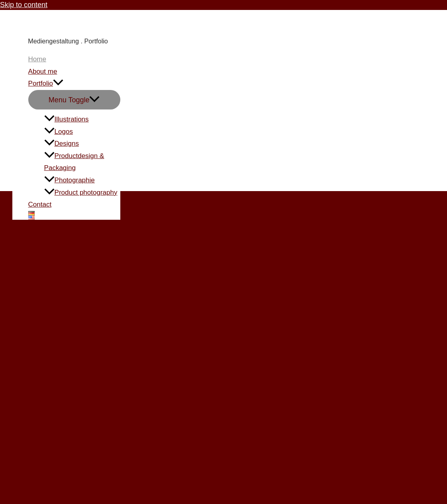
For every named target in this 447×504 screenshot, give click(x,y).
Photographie (70, 180)
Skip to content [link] (24, 5)
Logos (59, 132)
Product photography (81, 192)
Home (37, 59)
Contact (40, 204)
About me (43, 71)
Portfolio (46, 84)
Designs (62, 144)
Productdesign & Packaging (74, 162)
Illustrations (67, 119)
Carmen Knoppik (63, 23)
